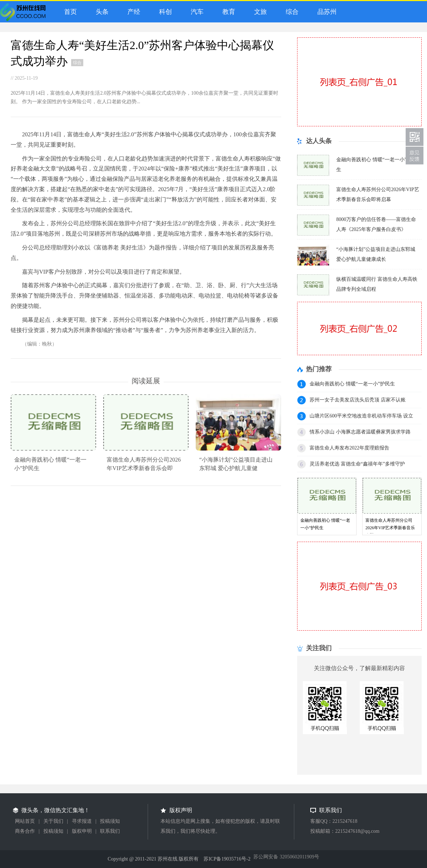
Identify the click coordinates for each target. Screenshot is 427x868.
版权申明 (82, 831)
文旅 (259, 12)
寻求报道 (82, 821)
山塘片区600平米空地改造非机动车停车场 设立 (361, 416)
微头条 (25, 14)
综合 (291, 12)
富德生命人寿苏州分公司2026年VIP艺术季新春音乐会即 (390, 528)
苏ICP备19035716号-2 (227, 859)
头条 (101, 12)
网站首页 (25, 821)
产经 (132, 12)
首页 (69, 12)
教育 (227, 12)
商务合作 (25, 831)
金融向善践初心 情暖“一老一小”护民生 (352, 384)
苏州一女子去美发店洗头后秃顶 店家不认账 (358, 400)
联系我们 (110, 831)
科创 (164, 12)
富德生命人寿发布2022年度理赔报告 (349, 448)
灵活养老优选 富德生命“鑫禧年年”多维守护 (357, 464)
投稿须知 (110, 821)
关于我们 (53, 821)
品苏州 (325, 12)
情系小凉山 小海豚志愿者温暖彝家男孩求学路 (360, 432)
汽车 (196, 12)
